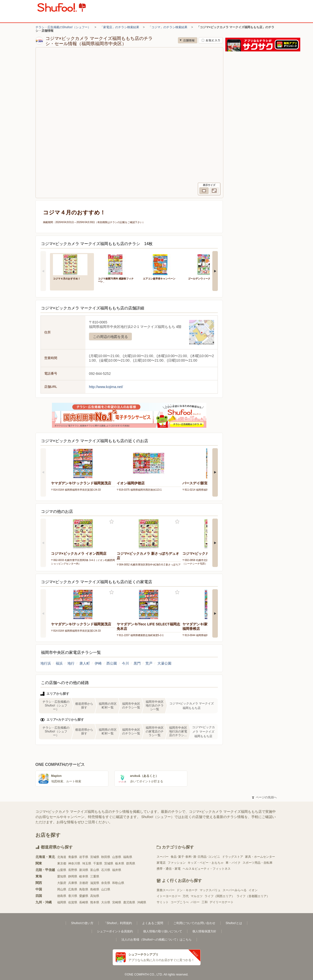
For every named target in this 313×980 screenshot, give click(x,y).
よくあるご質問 (153, 923)
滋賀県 (95, 883)
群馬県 (131, 863)
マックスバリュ (210, 890)
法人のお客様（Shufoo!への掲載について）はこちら (156, 940)
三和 (205, 902)
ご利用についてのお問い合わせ (194, 923)
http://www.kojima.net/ (106, 387)
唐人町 (85, 663)
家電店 (161, 863)
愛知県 (62, 876)
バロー (195, 902)
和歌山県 (118, 883)
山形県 (117, 857)
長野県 (73, 870)
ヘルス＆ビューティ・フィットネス (207, 869)
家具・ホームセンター (260, 857)
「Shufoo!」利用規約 (118, 923)
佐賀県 (73, 902)
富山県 (95, 870)
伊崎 (98, 663)
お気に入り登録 (112, 522)
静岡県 (73, 876)
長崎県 (84, 902)
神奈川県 (74, 863)
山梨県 (62, 870)
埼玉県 (87, 863)
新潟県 (84, 870)
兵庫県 (73, 883)
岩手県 (84, 857)
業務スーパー (166, 890)
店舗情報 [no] (188, 40)
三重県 (95, 876)
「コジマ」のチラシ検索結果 (168, 27)
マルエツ (197, 896)
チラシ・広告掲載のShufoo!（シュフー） (63, 27)
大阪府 (62, 883)
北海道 (62, 857)
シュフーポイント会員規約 (115, 931)
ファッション (177, 863)
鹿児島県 (129, 902)
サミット (163, 902)
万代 (186, 896)
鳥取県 (84, 889)
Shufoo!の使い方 (82, 923)
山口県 (106, 889)
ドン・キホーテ (187, 890)
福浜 (59, 663)
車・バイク (233, 863)
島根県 (95, 889)
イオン (253, 890)
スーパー (163, 857)
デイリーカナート (222, 902)
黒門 (137, 663)
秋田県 (106, 857)
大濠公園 (164, 663)
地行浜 (46, 663)
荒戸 (149, 663)
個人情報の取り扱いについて (163, 931)
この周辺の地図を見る (110, 337)
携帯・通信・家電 (169, 869)
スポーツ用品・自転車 (258, 863)
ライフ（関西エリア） (220, 896)
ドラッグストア (233, 857)
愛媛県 (84, 896)
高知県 (95, 896)
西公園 (112, 663)
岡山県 (62, 889)
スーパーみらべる (235, 890)
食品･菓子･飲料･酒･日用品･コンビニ (195, 857)
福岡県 (62, 902)
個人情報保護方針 (204, 931)
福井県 (117, 870)
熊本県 (95, 902)
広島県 (73, 889)
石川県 (106, 870)
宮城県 (95, 857)
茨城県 (109, 863)
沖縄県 (142, 902)
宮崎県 (117, 902)
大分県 (106, 902)
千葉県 (98, 863)
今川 (125, 663)
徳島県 (62, 896)
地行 (71, 663)
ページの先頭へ (264, 797)
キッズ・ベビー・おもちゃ (206, 863)
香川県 (73, 896)
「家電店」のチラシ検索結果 (120, 27)
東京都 (62, 863)
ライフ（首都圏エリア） (253, 896)
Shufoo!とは (234, 923)
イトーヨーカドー (169, 896)
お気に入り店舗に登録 (211, 40)
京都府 (84, 883)
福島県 (128, 857)
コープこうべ (180, 902)
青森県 (73, 857)
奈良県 (106, 883)
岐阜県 (84, 876)
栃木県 (120, 863)
